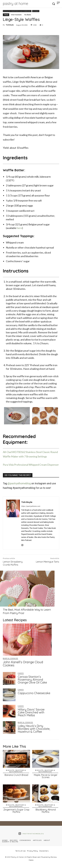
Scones (36, 11)
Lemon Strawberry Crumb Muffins (13, 563)
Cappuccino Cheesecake (34, 693)
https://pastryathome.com (31, 506)
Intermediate (16, 15)
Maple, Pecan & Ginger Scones (46, 776)
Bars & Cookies (10, 658)
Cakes (21, 673)
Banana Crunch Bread (16, 775)
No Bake (28, 15)
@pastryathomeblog (19, 483)
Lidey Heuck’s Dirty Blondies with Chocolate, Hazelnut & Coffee (34, 729)
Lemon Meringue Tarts (48, 562)
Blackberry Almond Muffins (46, 811)
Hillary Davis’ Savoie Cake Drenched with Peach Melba (31, 712)
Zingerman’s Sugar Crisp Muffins (16, 811)
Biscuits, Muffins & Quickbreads (17, 11)
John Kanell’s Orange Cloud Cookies (23, 664)
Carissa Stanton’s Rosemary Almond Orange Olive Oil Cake (32, 680)
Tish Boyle (10, 25)
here (19, 228)
